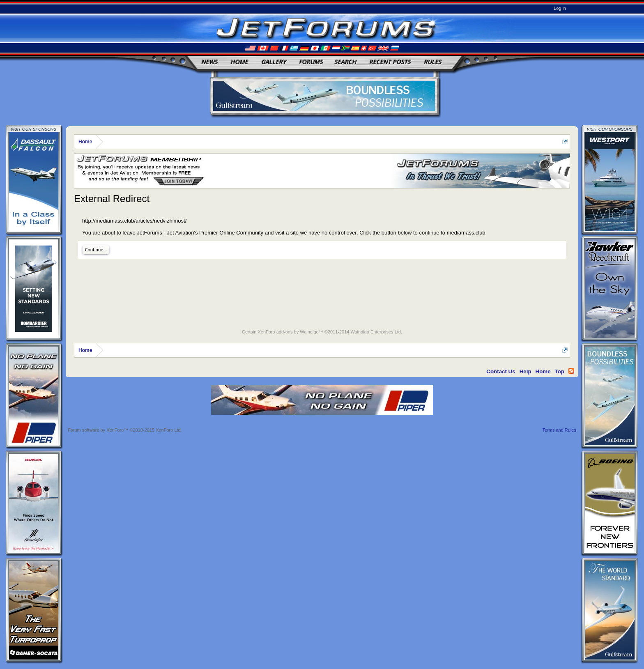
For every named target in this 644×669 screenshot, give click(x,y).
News (209, 62)
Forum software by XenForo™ (125, 430)
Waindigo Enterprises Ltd (376, 332)
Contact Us (501, 371)
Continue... (96, 250)
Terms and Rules (559, 430)
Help (526, 371)
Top (560, 371)
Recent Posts (390, 62)
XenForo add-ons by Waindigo (288, 332)
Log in (560, 8)
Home (239, 62)
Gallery (274, 62)
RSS (571, 371)
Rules (433, 62)
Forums (311, 62)
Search (345, 62)
